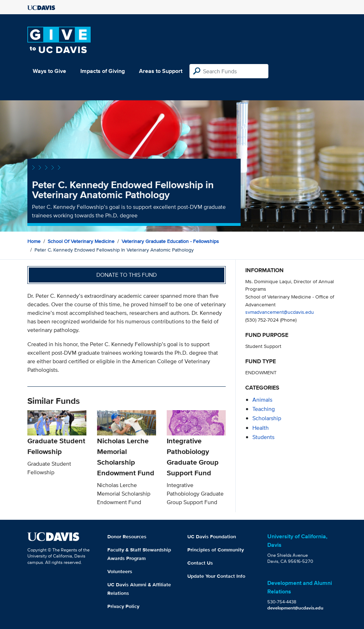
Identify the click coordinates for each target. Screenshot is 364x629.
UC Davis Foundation (212, 536)
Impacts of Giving (103, 71)
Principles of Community (216, 550)
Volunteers (120, 571)
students (263, 437)
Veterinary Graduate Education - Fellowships (170, 241)
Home (34, 241)
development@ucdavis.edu (295, 608)
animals (262, 400)
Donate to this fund (127, 275)
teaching (264, 409)
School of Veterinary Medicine (81, 241)
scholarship (267, 418)
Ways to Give (49, 71)
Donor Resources (127, 536)
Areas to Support (161, 71)
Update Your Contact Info (216, 576)
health (261, 428)
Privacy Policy (123, 606)
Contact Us (200, 563)
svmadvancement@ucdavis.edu (280, 312)
